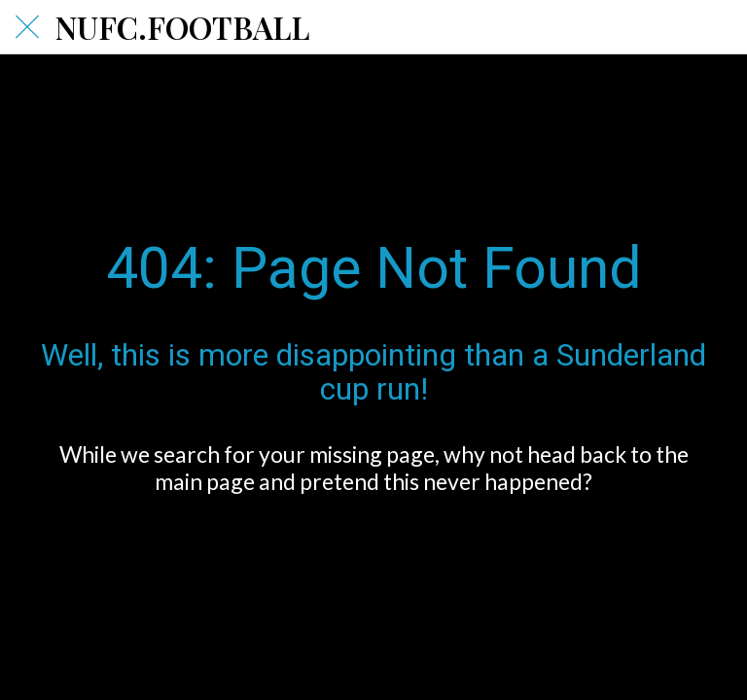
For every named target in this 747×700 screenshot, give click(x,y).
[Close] (27, 27)
